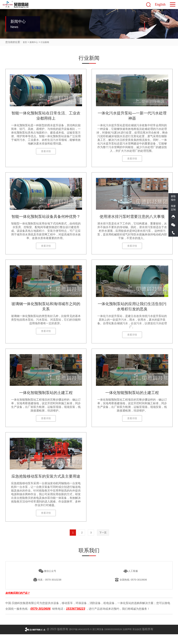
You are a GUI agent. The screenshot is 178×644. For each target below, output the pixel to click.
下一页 (105, 542)
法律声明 (132, 639)
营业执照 (144, 639)
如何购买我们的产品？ (18, 604)
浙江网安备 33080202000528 (108, 639)
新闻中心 (35, 42)
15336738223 (76, 618)
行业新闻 (48, 42)
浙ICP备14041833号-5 (75, 639)
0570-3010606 (41, 618)
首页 (25, 42)
